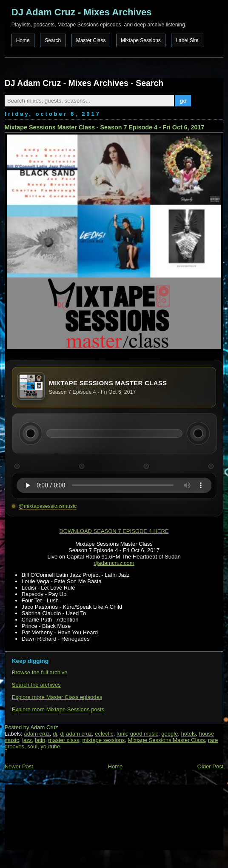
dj (55, 734)
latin (40, 740)
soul (32, 746)
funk (122, 734)
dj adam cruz (76, 734)
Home (23, 40)
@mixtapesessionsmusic (48, 506)
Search (53, 40)
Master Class (91, 40)
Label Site (187, 40)
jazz (27, 740)
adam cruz (37, 734)
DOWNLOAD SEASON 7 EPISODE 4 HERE (114, 531)
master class (64, 740)
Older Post (210, 766)
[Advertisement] (47, 816)
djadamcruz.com (114, 563)
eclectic (104, 734)
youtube (50, 746)
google (170, 734)
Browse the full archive (40, 672)
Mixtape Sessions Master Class (167, 740)
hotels (189, 734)
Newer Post (19, 766)
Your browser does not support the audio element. (114, 485)
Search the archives (36, 685)
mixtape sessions (104, 740)
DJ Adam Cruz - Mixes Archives (82, 12)
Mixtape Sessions (141, 40)
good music (144, 734)
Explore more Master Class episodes (57, 697)
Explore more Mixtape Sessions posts (58, 709)
